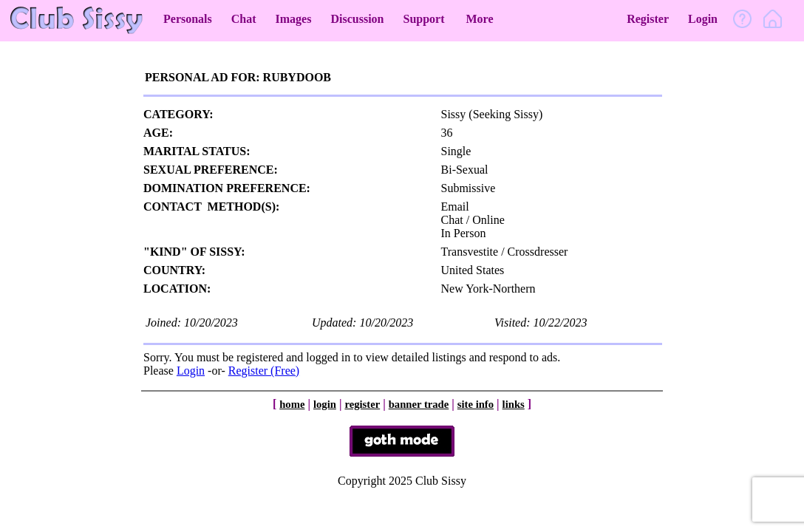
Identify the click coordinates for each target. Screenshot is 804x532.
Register (648, 19)
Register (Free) (264, 371)
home (292, 404)
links (514, 404)
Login (703, 19)
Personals (188, 19)
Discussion (357, 19)
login (325, 404)
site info (476, 404)
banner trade (419, 404)
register (362, 404)
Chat (244, 19)
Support (423, 19)
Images (294, 19)
